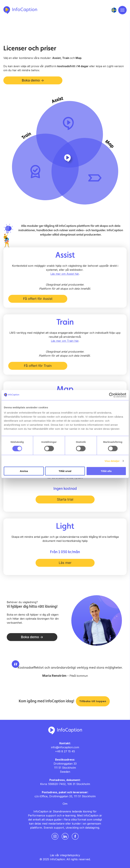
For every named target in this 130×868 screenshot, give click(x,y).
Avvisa (24, 471)
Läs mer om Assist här (65, 274)
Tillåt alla (106, 471)
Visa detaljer (112, 461)
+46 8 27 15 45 (65, 751)
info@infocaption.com (65, 747)
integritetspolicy (70, 855)
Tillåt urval (65, 471)
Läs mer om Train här (65, 341)
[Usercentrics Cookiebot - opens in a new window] (111, 395)
